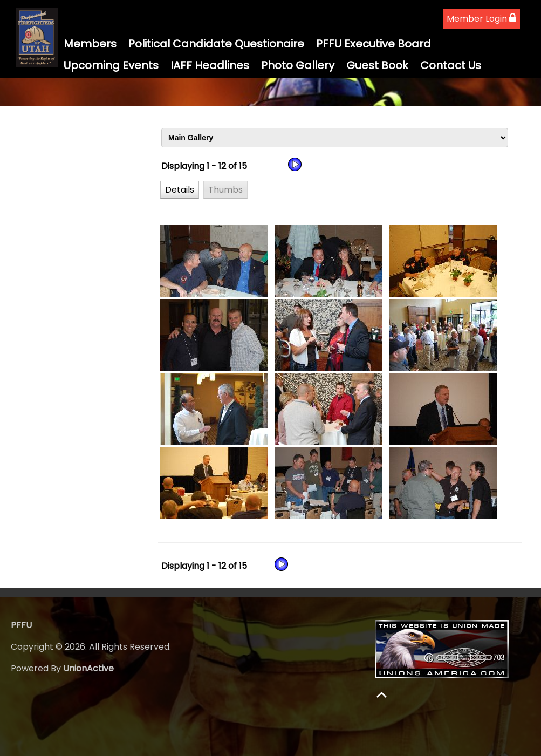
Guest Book (377, 65)
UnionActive (88, 668)
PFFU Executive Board (374, 44)
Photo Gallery (298, 65)
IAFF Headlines (210, 65)
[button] (180, 189)
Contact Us (451, 65)
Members (90, 44)
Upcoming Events (111, 65)
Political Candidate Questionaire (216, 44)
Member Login (481, 19)
